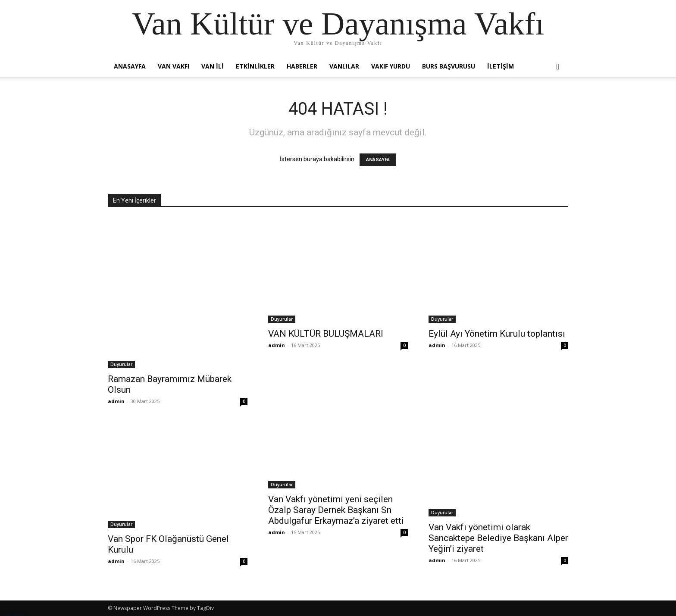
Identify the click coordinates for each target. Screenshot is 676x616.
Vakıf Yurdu (391, 66)
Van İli (213, 66)
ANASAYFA (378, 160)
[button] (558, 67)
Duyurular (121, 364)
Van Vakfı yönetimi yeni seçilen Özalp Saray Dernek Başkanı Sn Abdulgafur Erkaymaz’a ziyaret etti (336, 510)
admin (116, 401)
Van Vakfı (174, 66)
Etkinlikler (255, 66)
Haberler (302, 66)
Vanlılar (344, 66)
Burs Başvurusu (449, 66)
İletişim (501, 66)
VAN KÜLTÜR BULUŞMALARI (326, 334)
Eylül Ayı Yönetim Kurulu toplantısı (497, 334)
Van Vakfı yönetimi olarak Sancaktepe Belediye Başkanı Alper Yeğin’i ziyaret (498, 538)
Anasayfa (130, 66)
